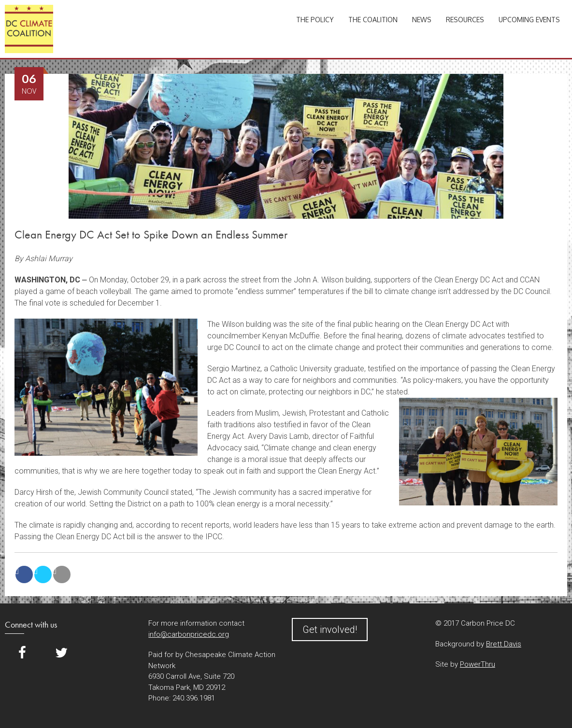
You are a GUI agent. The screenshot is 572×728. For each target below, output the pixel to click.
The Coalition (373, 20)
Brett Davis (504, 644)
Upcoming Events (529, 20)
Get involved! (330, 630)
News (422, 20)
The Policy (315, 20)
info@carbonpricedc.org (189, 634)
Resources (465, 20)
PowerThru (478, 664)
